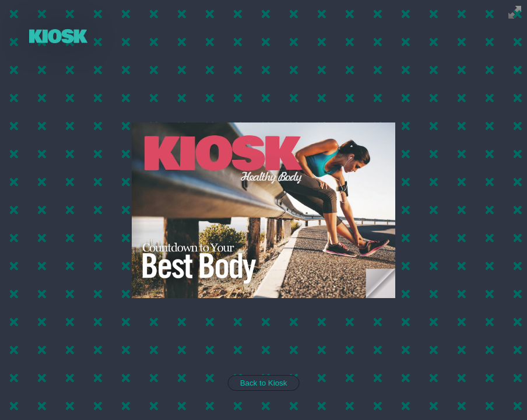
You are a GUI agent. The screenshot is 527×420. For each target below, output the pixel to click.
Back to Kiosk (264, 383)
